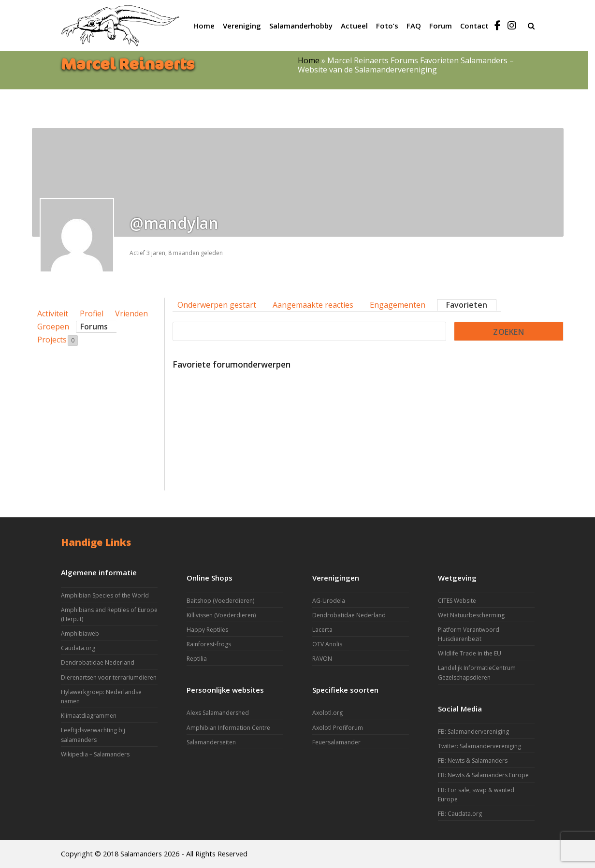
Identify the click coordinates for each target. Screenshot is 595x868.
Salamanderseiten (211, 742)
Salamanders (141, 854)
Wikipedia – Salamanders (95, 754)
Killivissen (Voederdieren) (221, 615)
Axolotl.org (327, 713)
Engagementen (398, 305)
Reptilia (197, 659)
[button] (531, 26)
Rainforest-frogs (209, 644)
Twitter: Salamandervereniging (479, 746)
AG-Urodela (329, 601)
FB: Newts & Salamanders (473, 761)
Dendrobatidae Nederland (98, 662)
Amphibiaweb (80, 633)
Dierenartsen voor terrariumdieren (109, 677)
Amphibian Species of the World (105, 595)
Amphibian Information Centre (228, 728)
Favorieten (467, 305)
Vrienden (131, 313)
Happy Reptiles (207, 630)
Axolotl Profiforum (338, 728)
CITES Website (457, 601)
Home (309, 60)
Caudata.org (78, 648)
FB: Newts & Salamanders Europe (483, 775)
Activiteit (53, 313)
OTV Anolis (327, 644)
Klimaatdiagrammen (89, 716)
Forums (94, 327)
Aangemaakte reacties (313, 305)
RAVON (322, 659)
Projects (58, 340)
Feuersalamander (336, 742)
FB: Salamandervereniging (473, 732)
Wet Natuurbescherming (471, 615)
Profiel (92, 313)
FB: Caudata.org (460, 814)
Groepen (53, 327)
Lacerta (322, 630)
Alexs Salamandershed (218, 713)
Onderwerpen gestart (217, 305)
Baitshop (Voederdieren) (220, 601)
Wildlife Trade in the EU (470, 653)
